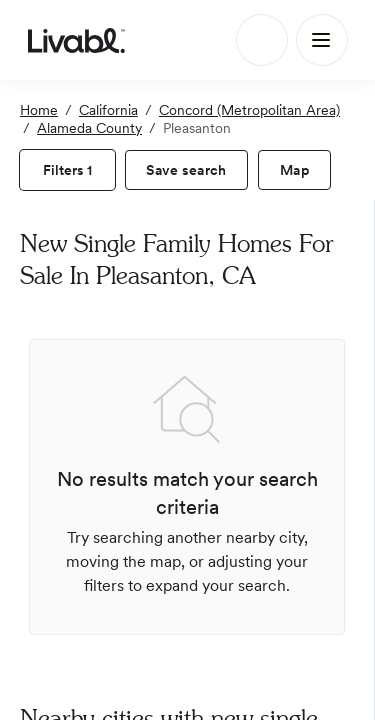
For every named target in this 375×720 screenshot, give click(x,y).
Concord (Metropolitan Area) (249, 110)
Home (39, 110)
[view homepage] (76, 40)
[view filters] (67, 170)
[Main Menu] (322, 40)
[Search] (262, 40)
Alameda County (89, 128)
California (108, 110)
